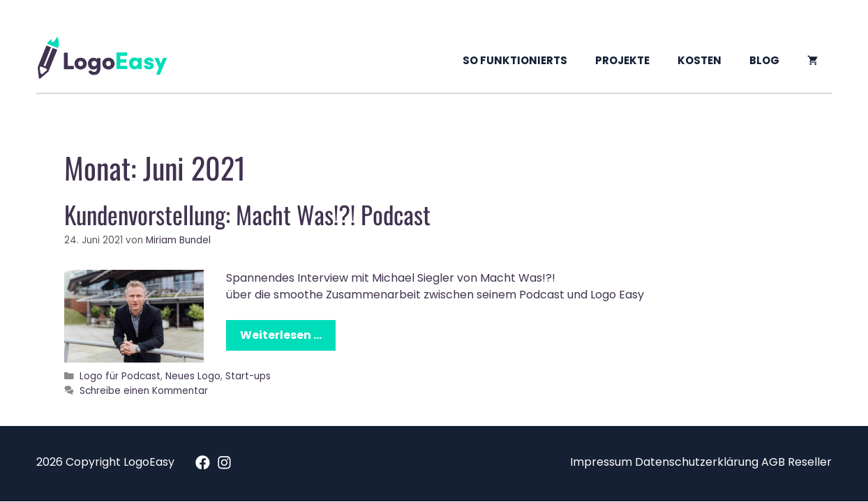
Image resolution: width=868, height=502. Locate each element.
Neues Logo (193, 376)
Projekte (622, 60)
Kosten (699, 60)
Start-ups (248, 376)
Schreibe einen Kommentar (144, 391)
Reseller (810, 462)
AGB (773, 462)
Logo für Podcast (120, 376)
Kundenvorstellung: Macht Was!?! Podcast (247, 214)
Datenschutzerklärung (697, 462)
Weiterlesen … (281, 335)
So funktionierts (515, 60)
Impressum (601, 462)
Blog (764, 60)
